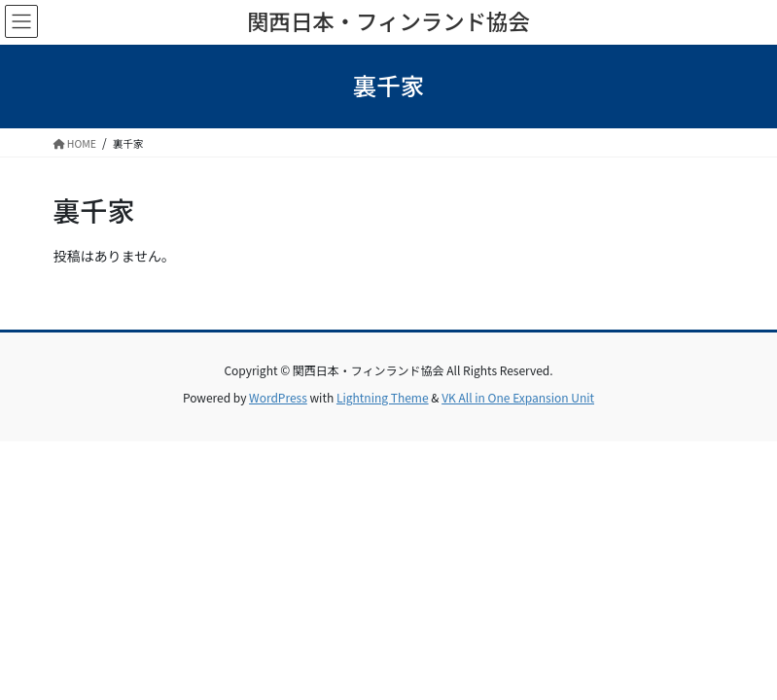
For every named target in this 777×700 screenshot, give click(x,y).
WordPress (278, 397)
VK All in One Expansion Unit (518, 397)
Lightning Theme (383, 397)
